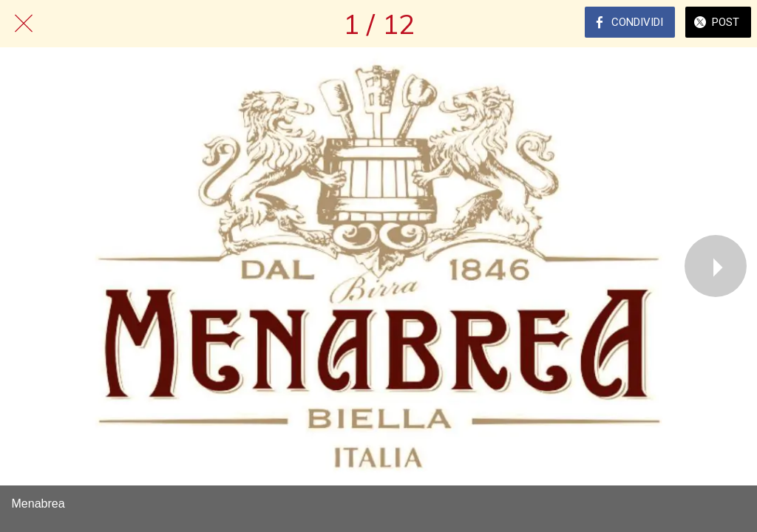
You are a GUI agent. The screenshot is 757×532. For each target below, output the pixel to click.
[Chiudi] (24, 24)
